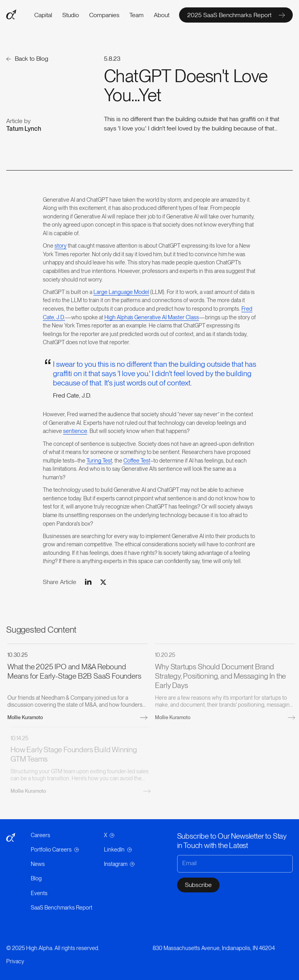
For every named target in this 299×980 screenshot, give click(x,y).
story (61, 245)
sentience (75, 431)
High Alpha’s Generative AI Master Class (152, 317)
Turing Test (99, 460)
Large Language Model (121, 292)
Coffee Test (137, 460)
